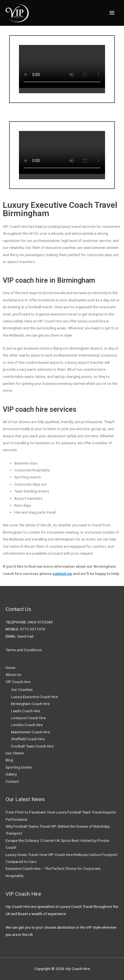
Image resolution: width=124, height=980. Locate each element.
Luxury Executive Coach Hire (34, 697)
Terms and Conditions (24, 650)
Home (10, 668)
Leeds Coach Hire (26, 711)
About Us (13, 675)
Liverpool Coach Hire (28, 718)
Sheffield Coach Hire (28, 739)
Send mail (25, 636)
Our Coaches (22, 689)
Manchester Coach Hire (30, 732)
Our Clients (15, 753)
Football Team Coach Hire (32, 746)
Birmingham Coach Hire (30, 704)
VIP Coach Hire (18, 682)
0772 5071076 (33, 629)
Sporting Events (19, 767)
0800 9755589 (40, 622)
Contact (12, 781)
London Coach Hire (27, 725)
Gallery (11, 774)
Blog (9, 760)
